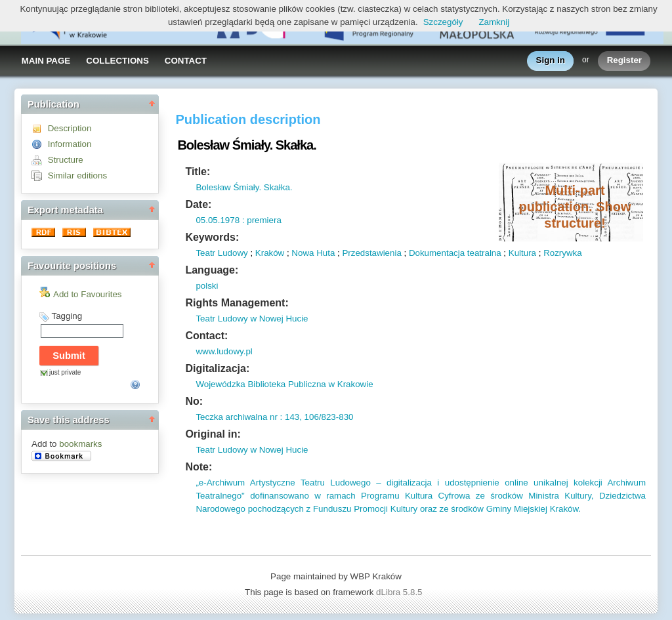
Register (624, 61)
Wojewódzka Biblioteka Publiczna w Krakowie (284, 384)
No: (194, 401)
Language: (212, 270)
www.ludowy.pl (224, 351)
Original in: (213, 434)
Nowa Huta (313, 253)
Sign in (551, 61)
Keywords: (212, 237)
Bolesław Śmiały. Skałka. (244, 187)
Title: (198, 172)
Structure (66, 160)
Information (70, 144)
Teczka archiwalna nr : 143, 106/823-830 (274, 417)
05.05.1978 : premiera (238, 220)
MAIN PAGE (46, 61)
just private (65, 372)
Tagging (67, 316)
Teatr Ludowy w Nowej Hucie (252, 319)
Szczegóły (443, 22)
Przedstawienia (371, 253)
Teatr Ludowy (221, 253)
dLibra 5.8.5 (400, 592)
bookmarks (80, 444)
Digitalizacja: (217, 368)
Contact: (206, 336)
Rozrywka (563, 253)
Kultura (522, 253)
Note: (199, 467)
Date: (198, 204)
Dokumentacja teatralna (455, 253)
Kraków (270, 253)
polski (207, 286)
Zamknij (494, 22)
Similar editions (77, 176)
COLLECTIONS (117, 61)
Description (70, 128)
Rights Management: (237, 303)
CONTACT (186, 61)
